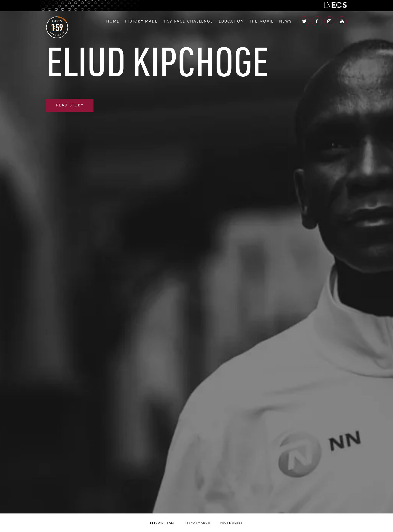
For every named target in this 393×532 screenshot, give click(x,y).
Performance (197, 523)
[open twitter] (304, 21)
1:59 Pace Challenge (188, 21)
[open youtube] (342, 21)
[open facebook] (317, 21)
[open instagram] (329, 21)
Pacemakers (232, 523)
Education (231, 21)
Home (113, 21)
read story (70, 105)
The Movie (262, 21)
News (285, 21)
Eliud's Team (162, 523)
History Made (141, 21)
